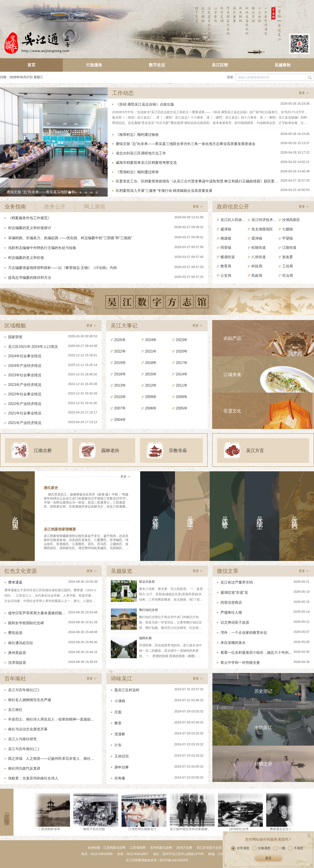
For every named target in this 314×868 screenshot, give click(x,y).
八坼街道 (259, 257)
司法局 (288, 276)
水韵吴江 (263, 727)
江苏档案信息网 (114, 848)
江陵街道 (289, 248)
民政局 (257, 276)
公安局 (226, 276)
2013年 (120, 385)
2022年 (120, 351)
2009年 (151, 397)
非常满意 (240, 848)
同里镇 (226, 248)
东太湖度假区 (262, 229)
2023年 (182, 340)
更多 (302, 93)
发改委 (288, 257)
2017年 (182, 363)
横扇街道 (228, 257)
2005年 (182, 408)
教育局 (226, 266)
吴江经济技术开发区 (265, 220)
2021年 (151, 351)
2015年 (151, 374)
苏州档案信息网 (161, 848)
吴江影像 (7, 812)
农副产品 (232, 338)
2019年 (120, 363)
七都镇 (288, 229)
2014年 (182, 374)
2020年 (182, 351)
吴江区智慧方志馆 (209, 848)
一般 (279, 848)
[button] (59, 193)
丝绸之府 (263, 764)
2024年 (151, 340)
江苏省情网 (138, 848)
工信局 (288, 266)
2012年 (151, 385)
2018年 (151, 363)
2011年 (182, 385)
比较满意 (261, 848)
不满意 (296, 848)
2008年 (182, 397)
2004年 (120, 420)
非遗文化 (232, 411)
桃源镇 (226, 238)
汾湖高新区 (291, 220)
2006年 (151, 408)
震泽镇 (257, 238)
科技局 (257, 266)
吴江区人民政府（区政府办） (234, 220)
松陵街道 (259, 248)
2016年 (120, 374)
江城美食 (232, 374)
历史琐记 (263, 691)
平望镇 (288, 238)
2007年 (120, 408)
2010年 (120, 397)
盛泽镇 (226, 229)
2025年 (120, 340)
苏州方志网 (184, 848)
